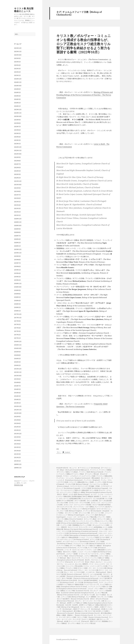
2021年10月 (18, 185)
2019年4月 (17, 273)
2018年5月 (17, 297)
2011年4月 (17, 451)
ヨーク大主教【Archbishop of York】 (87, 582)
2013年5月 (17, 403)
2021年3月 (17, 208)
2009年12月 (18, 464)
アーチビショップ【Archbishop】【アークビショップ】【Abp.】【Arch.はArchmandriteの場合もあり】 (84, 469)
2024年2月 (17, 103)
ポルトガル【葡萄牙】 (82, 564)
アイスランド (94, 470)
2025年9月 (17, 58)
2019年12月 (18, 249)
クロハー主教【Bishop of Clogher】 (71, 511)
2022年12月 (18, 147)
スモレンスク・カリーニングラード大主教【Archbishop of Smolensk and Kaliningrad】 (84, 532)
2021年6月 (17, 198)
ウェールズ (93, 484)
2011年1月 (17, 461)
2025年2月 (17, 72)
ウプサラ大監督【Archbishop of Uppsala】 (95, 488)
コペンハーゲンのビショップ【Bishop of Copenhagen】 (84, 514)
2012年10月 (18, 413)
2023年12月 (18, 110)
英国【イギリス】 (96, 621)
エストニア (63, 492)
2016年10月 (18, 348)
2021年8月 (17, 191)
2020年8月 (17, 232)
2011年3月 (17, 454)
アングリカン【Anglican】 (92, 480)
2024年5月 (17, 92)
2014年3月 (17, 396)
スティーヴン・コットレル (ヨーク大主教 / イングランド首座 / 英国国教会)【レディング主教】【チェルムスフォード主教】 (84, 524)
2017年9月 (17, 321)
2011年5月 (17, 447)
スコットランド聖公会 (93, 521)
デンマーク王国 (82, 548)
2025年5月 (17, 62)
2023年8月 (17, 123)
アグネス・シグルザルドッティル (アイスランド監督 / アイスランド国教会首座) (88, 476)
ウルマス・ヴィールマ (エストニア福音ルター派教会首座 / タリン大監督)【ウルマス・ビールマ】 (84, 490)
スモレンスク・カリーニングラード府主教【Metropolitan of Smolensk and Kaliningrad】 (84, 534)
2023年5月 (17, 133)
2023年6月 (17, 130)
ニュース (74, 468)
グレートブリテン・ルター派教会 (84, 507)
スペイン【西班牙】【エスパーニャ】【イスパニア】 (84, 526)
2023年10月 (18, 116)
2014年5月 (17, 389)
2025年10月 (18, 55)
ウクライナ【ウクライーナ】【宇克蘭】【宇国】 (85, 486)
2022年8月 (17, 161)
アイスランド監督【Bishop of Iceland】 (91, 472)
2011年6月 (17, 444)
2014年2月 (17, 399)
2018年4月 (17, 301)
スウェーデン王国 (69, 521)
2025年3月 (17, 69)
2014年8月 (17, 382)
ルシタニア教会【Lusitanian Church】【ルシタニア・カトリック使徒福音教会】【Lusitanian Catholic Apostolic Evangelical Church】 (84, 592)
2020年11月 (18, 222)
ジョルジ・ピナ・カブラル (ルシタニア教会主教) (82, 517)
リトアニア (92, 587)
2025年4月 (17, 65)
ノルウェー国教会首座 (91, 556)
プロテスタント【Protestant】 (100, 560)
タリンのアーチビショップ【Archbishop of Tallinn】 (79, 541)
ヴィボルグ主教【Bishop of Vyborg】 (77, 484)
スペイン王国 (103, 529)
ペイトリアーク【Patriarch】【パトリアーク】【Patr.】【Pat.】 (84, 561)
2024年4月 (17, 96)
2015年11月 (18, 372)
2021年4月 (17, 205)
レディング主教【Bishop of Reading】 (73, 597)
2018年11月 (18, 283)
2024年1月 (17, 106)
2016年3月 (17, 362)
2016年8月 (17, 355)
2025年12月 (18, 48)
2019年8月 (17, 260)
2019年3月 (17, 277)
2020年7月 (17, 236)
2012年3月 (17, 427)
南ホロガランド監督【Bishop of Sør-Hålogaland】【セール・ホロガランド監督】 (84, 606)
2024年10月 (18, 86)
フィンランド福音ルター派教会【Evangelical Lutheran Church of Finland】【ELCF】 (83, 559)
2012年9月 (17, 417)
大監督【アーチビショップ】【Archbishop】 (87, 609)
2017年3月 (17, 331)
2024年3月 (17, 99)
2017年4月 (17, 328)
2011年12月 (18, 434)
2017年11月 (18, 318)
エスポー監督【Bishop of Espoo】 (79, 494)
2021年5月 (17, 202)
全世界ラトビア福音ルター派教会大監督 (91, 605)
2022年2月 (17, 178)
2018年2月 (17, 307)
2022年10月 (18, 154)
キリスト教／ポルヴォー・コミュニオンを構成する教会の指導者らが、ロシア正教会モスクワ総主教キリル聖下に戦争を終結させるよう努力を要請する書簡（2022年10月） (84, 44)
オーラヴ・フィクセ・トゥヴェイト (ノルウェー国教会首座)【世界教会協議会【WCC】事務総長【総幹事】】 (85, 495)
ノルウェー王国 (103, 556)
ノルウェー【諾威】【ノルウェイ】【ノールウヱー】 (82, 554)
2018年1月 (17, 311)
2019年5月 (17, 270)
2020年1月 (17, 246)
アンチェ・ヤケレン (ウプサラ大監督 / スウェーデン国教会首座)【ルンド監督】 (84, 481)
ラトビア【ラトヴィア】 (92, 584)
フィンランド (85, 558)
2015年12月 (18, 369)
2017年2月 (17, 335)
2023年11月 (18, 113)
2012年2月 (17, 430)
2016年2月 (17, 365)
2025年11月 (18, 52)
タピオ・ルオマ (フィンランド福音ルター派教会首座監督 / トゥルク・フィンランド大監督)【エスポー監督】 (85, 536)
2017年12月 (18, 314)
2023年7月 (17, 127)
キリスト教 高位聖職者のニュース (24, 10)
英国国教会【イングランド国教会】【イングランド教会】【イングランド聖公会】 (85, 622)
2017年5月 (17, 324)
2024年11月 (18, 82)
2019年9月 (17, 256)
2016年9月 (17, 352)
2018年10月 (18, 287)
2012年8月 (17, 420)
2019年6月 (17, 266)
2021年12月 (18, 181)
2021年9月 (17, 188)
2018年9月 (17, 290)
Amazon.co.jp (18, 485)
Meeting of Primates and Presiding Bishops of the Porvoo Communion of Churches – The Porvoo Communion (85, 95)
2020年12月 (18, 219)
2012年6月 (17, 423)
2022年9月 (17, 157)
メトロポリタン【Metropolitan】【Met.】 (99, 572)
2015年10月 (18, 376)
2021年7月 (17, 195)
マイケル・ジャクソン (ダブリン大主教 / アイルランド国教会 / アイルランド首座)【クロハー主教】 (85, 567)
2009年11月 (18, 468)
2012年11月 (18, 410)
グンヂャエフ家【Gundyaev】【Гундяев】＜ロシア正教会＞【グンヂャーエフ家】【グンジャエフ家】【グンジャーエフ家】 (84, 512)
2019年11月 (18, 253)
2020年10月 (18, 225)
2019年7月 (17, 263)
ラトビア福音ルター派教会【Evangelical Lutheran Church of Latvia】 (84, 585)
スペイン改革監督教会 (95, 527)
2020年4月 (17, 239)
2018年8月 (17, 294)
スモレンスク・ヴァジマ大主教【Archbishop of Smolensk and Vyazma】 (84, 530)
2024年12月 (18, 79)
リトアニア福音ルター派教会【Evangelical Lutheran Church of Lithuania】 (84, 588)
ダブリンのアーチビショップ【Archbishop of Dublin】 (84, 538)
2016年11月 (18, 345)
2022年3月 (17, 174)
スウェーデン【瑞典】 (104, 517)
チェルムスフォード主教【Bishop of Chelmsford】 (89, 544)
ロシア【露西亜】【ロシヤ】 (95, 597)
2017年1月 (17, 338)
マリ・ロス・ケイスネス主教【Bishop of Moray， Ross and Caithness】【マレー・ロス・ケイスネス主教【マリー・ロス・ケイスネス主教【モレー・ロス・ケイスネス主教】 (84, 570)
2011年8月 (17, 440)
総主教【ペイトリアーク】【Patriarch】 (77, 621)
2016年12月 (18, 341)
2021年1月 (17, 215)
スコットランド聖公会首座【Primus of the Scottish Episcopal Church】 (84, 522)
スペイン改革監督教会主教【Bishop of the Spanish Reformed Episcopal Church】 (84, 528)
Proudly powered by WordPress (67, 639)
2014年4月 (17, 393)
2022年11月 (18, 150)
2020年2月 (17, 243)
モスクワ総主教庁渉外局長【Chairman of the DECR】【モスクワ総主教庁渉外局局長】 (84, 579)
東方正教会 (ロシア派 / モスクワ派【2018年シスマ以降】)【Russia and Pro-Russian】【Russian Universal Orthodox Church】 (83, 612)
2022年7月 (17, 164)
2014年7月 (17, 386)
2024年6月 (17, 89)
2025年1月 (17, 75)
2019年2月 (17, 280)
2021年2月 (17, 212)
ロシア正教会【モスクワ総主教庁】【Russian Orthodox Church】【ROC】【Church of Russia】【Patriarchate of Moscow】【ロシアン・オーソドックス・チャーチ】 (85, 599)
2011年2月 (17, 457)
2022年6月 (17, 168)
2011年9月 (17, 437)
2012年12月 (18, 406)
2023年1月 (17, 144)
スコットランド (80, 521)
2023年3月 (17, 140)
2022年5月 (17, 171)
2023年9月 (17, 120)
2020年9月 (17, 229)
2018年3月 (17, 304)
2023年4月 (17, 137)
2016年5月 (17, 359)
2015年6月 (17, 379)
